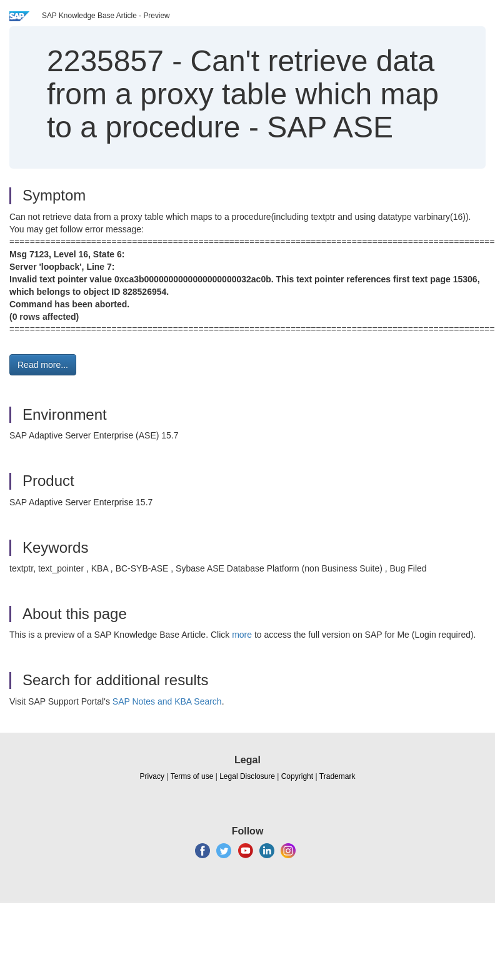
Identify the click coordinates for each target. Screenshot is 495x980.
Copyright (297, 776)
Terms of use (192, 776)
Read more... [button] (43, 365)
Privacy (152, 776)
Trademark (337, 776)
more (242, 635)
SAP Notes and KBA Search (167, 701)
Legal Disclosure (247, 776)
